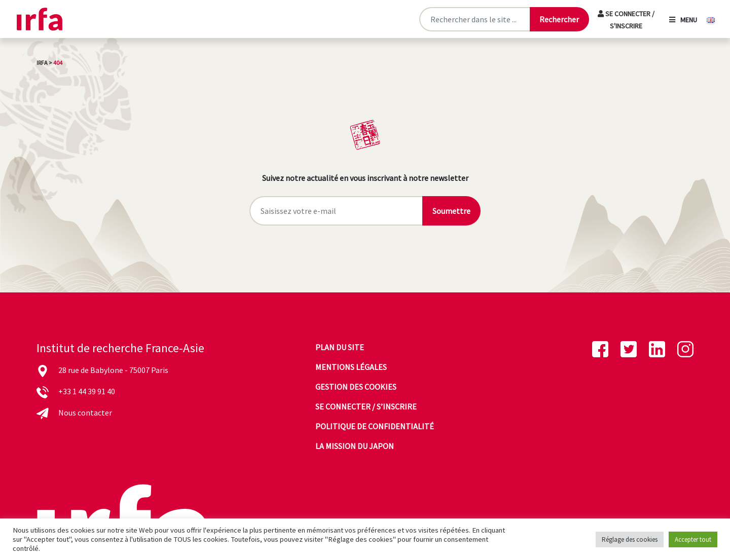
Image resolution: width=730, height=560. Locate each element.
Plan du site (340, 347)
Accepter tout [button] (693, 539)
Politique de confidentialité (375, 426)
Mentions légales (351, 367)
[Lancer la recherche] (559, 19)
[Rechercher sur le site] (474, 19)
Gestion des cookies (356, 387)
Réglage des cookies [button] (630, 539)
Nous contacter (85, 413)
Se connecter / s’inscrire (366, 406)
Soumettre (451, 211)
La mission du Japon (355, 446)
